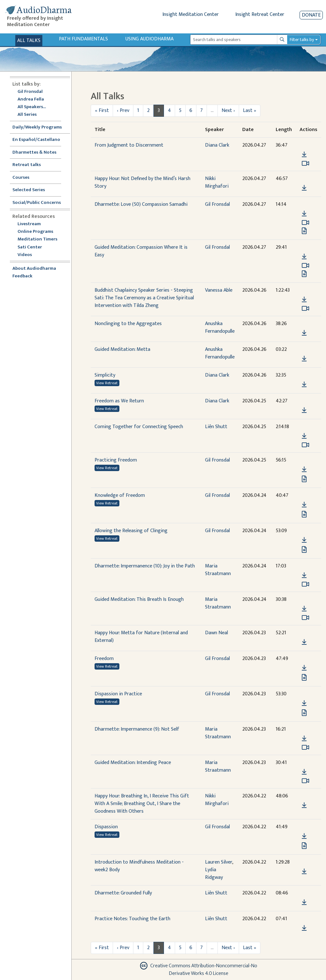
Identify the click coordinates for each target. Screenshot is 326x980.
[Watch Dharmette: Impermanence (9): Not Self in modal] (305, 747)
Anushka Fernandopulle (220, 327)
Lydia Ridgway (214, 874)
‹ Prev (123, 111)
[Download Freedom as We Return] (304, 410)
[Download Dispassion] (304, 836)
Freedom (104, 659)
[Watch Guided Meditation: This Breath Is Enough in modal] (305, 618)
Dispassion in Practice (118, 694)
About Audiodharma (34, 269)
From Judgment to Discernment (129, 145)
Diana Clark (217, 145)
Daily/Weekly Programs (40, 127)
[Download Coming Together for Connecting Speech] (304, 436)
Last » (250, 111)
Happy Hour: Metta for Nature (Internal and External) (141, 637)
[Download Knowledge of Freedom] (304, 505)
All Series (27, 115)
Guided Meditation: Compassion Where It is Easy (141, 251)
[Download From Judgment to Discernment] (304, 155)
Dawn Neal (216, 633)
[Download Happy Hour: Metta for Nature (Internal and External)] (304, 642)
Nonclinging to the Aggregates (128, 324)
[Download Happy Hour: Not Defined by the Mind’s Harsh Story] (304, 188)
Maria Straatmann (218, 570)
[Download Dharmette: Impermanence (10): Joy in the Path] (304, 575)
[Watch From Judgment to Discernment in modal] (305, 163)
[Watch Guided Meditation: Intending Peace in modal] (305, 781)
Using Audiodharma (149, 39)
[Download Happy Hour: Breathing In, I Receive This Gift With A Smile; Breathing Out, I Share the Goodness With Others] (304, 805)
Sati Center (30, 247)
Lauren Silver (219, 862)
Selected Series (32, 190)
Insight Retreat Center (260, 14)
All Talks (29, 41)
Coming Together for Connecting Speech (139, 427)
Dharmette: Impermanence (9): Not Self (137, 729)
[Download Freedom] (304, 668)
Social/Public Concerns (37, 203)
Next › (228, 111)
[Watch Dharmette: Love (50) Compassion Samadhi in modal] (305, 223)
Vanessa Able (219, 290)
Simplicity (105, 375)
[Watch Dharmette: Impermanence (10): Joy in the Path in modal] (305, 584)
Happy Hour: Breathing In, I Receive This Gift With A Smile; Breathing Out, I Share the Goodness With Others (142, 804)
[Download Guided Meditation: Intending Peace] (304, 772)
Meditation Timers (37, 239)
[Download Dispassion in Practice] (304, 703)
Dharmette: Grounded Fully (123, 893)
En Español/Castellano (36, 140)
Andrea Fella (31, 99)
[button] (304, 146)
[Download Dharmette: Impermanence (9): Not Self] (304, 739)
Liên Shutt (216, 427)
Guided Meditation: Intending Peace (133, 763)
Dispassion (106, 827)
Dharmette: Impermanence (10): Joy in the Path (145, 566)
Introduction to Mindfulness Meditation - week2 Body (139, 866)
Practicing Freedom (116, 460)
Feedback (22, 276)
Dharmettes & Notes (34, 153)
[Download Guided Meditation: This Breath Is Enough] (304, 609)
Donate (311, 15)
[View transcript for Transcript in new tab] (304, 231)
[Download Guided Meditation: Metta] (304, 359)
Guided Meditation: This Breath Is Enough (139, 599)
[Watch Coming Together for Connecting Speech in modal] (305, 445)
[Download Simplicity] (304, 385)
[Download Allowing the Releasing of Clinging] (304, 540)
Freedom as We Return (119, 401)
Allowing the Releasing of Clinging (131, 531)
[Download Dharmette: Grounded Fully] (304, 902)
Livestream (29, 224)
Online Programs (35, 232)
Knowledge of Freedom (120, 495)
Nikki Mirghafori (217, 182)
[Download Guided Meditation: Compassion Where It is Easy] (304, 257)
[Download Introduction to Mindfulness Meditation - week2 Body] (304, 872)
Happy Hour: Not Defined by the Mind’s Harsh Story (142, 182)
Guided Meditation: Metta (122, 349)
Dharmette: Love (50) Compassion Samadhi (141, 204)
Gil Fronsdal (30, 92)
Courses (21, 178)
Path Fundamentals (83, 39)
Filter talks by (302, 40)
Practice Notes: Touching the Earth (132, 919)
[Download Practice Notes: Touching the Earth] (304, 928)
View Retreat (107, 383)
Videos (28, 255)
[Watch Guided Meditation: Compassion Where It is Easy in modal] (305, 266)
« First (102, 111)
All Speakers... (32, 107)
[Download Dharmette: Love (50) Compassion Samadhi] (304, 214)
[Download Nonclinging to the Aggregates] (304, 333)
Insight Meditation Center (191, 14)
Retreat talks (27, 165)
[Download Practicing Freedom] (304, 469)
